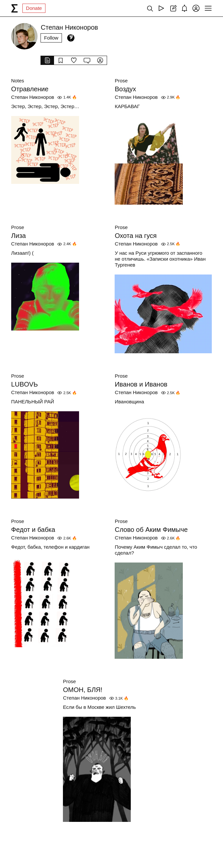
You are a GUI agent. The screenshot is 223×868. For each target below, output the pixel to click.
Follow (51, 38)
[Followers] (71, 38)
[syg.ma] (14, 8)
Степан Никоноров (33, 97)
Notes (18, 81)
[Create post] (173, 8)
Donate (34, 8)
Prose (121, 81)
